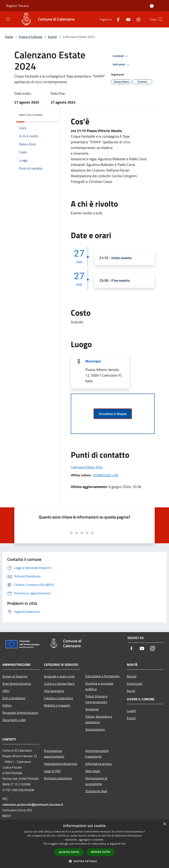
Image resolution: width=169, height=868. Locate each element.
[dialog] (84, 844)
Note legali (93, 771)
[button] (84, 861)
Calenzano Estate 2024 (87, 467)
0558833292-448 (105, 475)
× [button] (164, 824)
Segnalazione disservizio (61, 764)
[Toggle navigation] (8, 19)
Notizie (132, 676)
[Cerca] (161, 19)
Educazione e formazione (102, 676)
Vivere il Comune (31, 37)
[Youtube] (127, 19)
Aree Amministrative (17, 684)
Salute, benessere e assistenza (99, 719)
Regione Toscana (17, 6)
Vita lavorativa (54, 691)
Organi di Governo (15, 676)
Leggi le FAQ (52, 771)
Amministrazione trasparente (97, 754)
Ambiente (92, 709)
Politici (7, 705)
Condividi (121, 56)
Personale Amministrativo (20, 713)
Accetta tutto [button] (69, 852)
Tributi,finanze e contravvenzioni (96, 699)
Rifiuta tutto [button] (101, 852)
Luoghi (131, 711)
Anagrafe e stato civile (59, 676)
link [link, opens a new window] (123, 844)
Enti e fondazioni (14, 698)
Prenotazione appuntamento (54, 754)
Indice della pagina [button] (31, 115)
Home (9, 37)
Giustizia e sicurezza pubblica (99, 686)
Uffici (6, 691)
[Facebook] (117, 19)
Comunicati (135, 684)
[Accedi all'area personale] (152, 6)
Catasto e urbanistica (58, 698)
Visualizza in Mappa (113, 414)
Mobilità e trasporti (57, 705)
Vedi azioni (122, 65)
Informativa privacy (99, 764)
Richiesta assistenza (58, 778)
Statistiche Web (96, 791)
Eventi (52, 37)
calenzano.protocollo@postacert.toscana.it (33, 804)
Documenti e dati (14, 720)
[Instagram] (137, 19)
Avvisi (131, 691)
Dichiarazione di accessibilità (96, 781)
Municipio (93, 361)
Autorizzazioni (95, 729)
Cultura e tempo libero (59, 684)
